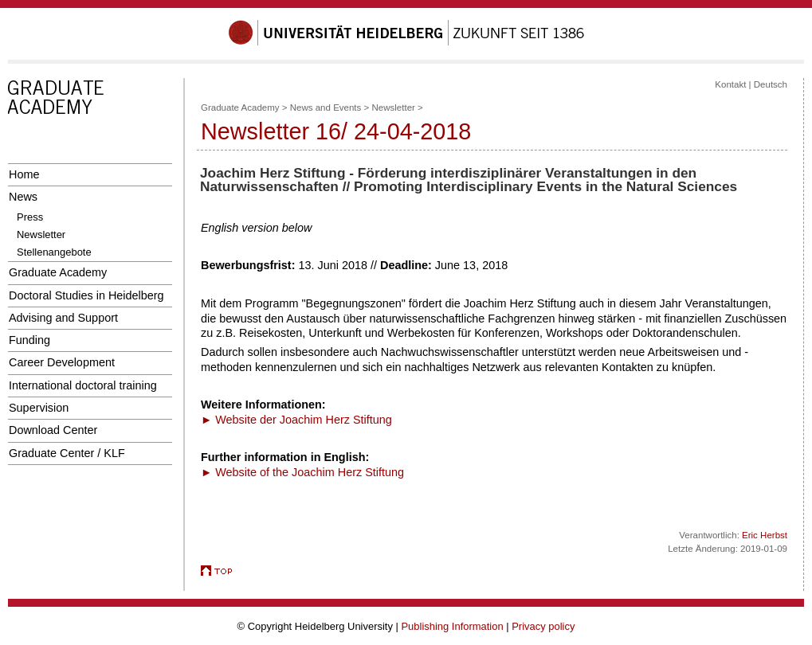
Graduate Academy (58, 272)
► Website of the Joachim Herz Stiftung (302, 472)
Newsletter (41, 235)
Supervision (39, 408)
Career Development (62, 362)
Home (24, 174)
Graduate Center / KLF (67, 453)
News (23, 197)
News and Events (326, 107)
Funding (29, 340)
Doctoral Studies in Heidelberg (86, 295)
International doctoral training (83, 385)
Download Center (53, 430)
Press (30, 217)
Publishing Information (452, 626)
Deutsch (771, 84)
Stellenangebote (54, 252)
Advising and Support (63, 318)
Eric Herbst (765, 535)
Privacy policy (543, 626)
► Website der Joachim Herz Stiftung (296, 420)
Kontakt (730, 84)
